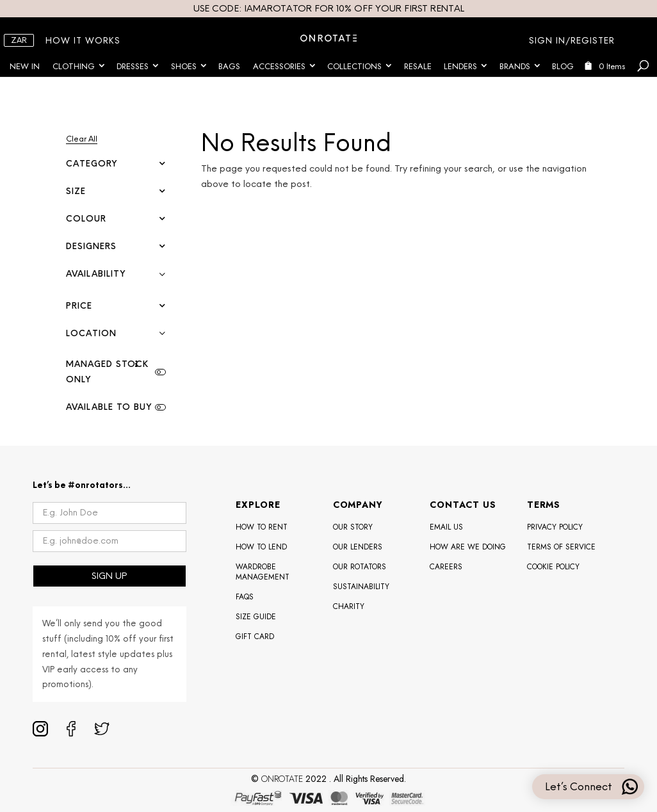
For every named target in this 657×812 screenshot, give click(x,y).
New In (25, 66)
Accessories (279, 66)
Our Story (353, 527)
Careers (446, 567)
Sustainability (361, 587)
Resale (418, 66)
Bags (229, 66)
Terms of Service (561, 547)
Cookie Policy (553, 567)
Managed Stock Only (107, 372)
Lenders (460, 66)
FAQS (245, 597)
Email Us (446, 527)
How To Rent (262, 527)
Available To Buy (109, 407)
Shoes (184, 66)
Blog (563, 66)
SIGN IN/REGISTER (572, 40)
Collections (354, 66)
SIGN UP (109, 576)
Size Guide (256, 617)
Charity (349, 606)
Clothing (74, 66)
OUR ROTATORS (360, 567)
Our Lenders (358, 547)
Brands (515, 66)
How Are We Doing (468, 547)
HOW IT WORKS (83, 40)
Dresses (133, 66)
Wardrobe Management (263, 572)
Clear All (82, 139)
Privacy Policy (555, 527)
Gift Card (255, 637)
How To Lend (261, 547)
